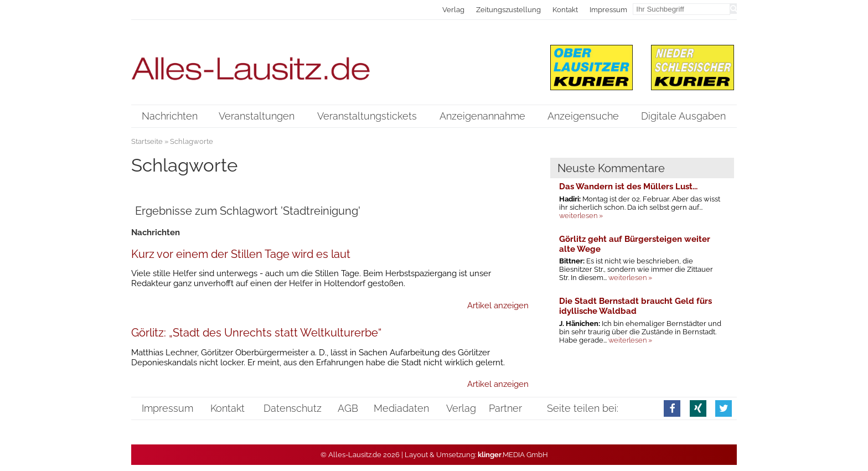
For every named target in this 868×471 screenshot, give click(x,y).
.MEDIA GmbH (513, 455)
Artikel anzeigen (498, 306)
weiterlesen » (581, 216)
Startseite (147, 141)
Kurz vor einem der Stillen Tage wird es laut (241, 254)
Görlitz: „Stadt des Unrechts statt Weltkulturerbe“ (256, 333)
